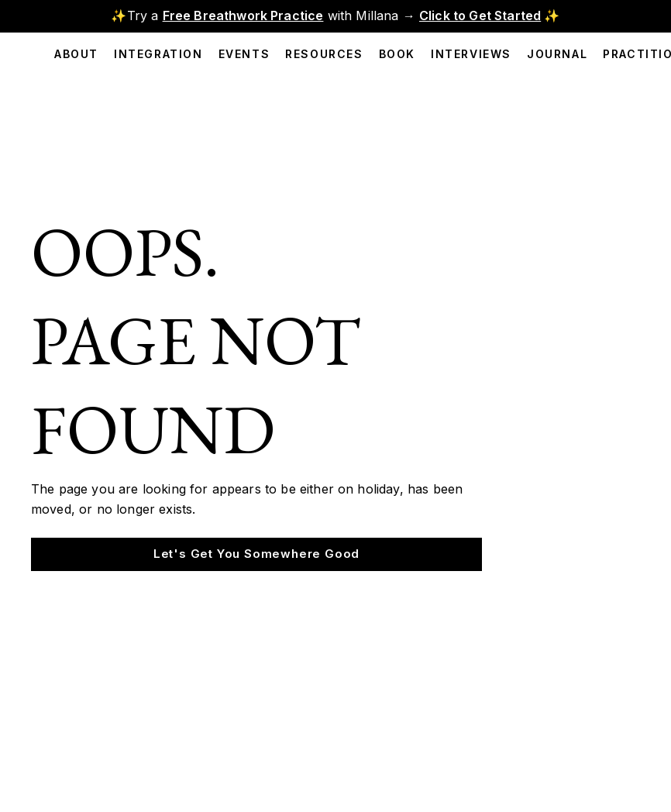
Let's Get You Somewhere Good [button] (256, 554)
